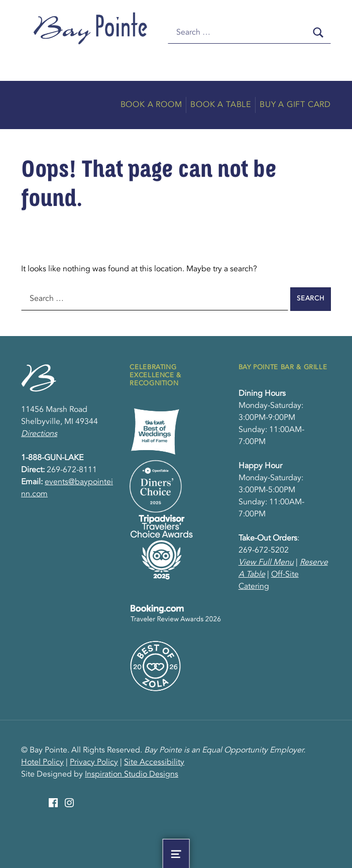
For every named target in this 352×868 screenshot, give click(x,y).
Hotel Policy (42, 763)
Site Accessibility (154, 763)
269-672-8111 (72, 470)
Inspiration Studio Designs (132, 775)
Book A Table (221, 105)
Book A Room (151, 105)
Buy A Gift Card (295, 105)
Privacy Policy (94, 763)
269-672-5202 (264, 551)
